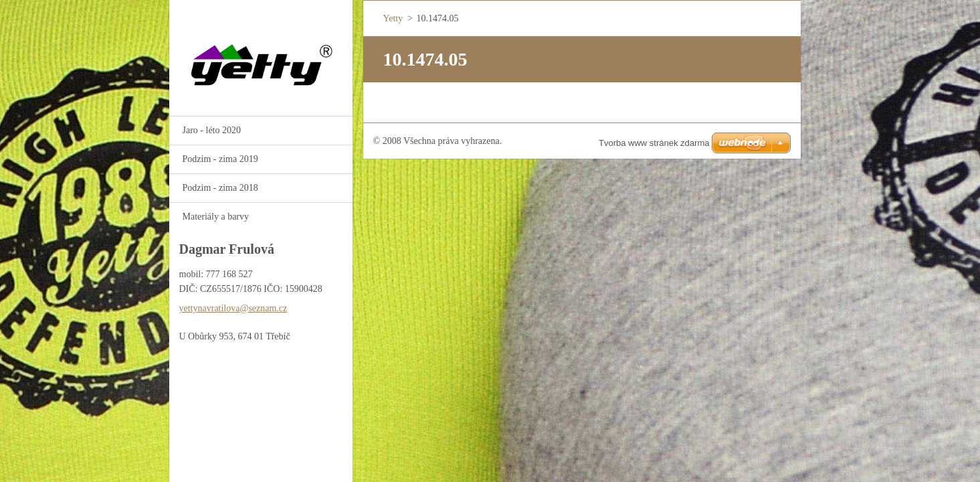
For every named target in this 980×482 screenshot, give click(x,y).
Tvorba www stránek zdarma (654, 143)
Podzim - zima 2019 (220, 159)
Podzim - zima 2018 (220, 188)
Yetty (393, 18)
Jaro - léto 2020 (212, 130)
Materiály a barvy (216, 217)
